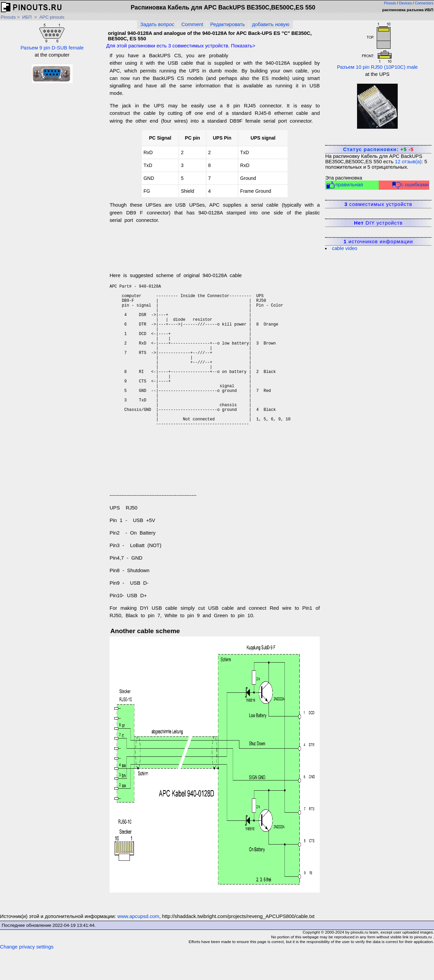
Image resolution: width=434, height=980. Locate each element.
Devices (406, 3)
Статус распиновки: (378, 149)
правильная (344, 185)
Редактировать (228, 24)
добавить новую (271, 24)
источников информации (378, 242)
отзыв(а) (408, 162)
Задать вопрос (157, 24)
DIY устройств (378, 223)
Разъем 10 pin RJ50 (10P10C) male (377, 46)
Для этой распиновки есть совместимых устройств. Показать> (181, 46)
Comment (192, 24)
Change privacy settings (27, 977)
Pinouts (390, 3)
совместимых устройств (378, 204)
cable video (345, 248)
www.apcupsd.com (138, 947)
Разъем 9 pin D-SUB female (52, 36)
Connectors (424, 3)
